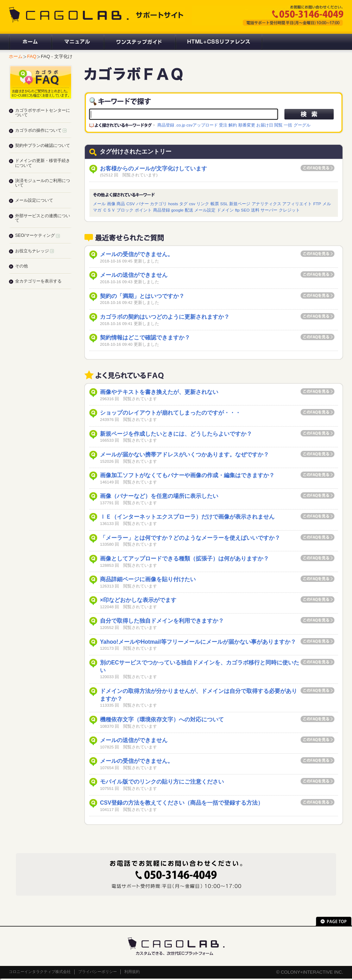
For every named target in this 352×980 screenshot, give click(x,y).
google (177, 210)
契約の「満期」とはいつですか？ (142, 296)
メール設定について (34, 200)
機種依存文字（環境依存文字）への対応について (162, 719)
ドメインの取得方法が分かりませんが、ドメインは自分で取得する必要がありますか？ (199, 695)
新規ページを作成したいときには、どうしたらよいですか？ (176, 434)
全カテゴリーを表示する (38, 281)
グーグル (302, 125)
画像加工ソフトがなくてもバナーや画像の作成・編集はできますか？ (187, 475)
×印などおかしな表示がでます (138, 600)
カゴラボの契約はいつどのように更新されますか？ (165, 317)
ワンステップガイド (139, 42)
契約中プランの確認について (43, 145)
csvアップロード (202, 125)
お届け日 (265, 125)
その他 (21, 266)
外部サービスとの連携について (43, 218)
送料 (255, 210)
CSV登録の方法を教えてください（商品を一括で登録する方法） (182, 803)
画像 (111, 204)
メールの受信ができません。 (137, 254)
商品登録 (166, 125)
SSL (224, 204)
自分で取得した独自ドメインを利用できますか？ (162, 621)
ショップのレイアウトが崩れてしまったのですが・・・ (170, 413)
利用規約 (132, 972)
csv (192, 204)
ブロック (125, 210)
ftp (237, 210)
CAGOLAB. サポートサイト (97, 15)
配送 (189, 210)
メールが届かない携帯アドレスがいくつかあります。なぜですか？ (184, 455)
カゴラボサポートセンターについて (43, 113)
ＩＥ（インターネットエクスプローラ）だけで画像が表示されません (187, 517)
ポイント (143, 210)
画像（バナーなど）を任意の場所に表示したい (159, 496)
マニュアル (77, 42)
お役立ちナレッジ (34, 251)
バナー (143, 204)
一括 (288, 125)
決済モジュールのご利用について (43, 183)
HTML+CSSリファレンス (219, 42)
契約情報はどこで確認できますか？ (145, 338)
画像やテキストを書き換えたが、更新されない (159, 392)
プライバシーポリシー (98, 972)
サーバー (269, 210)
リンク (203, 204)
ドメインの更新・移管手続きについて (43, 163)
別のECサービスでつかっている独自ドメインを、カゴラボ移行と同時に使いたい (200, 666)
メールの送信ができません (134, 275)
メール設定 (205, 210)
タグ (183, 204)
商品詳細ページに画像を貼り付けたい (148, 579)
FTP (317, 204)
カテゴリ (158, 204)
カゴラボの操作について (41, 130)
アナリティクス (266, 204)
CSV (131, 204)
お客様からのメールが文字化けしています (153, 168)
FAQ (32, 56)
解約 (233, 125)
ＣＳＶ (109, 210)
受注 (223, 125)
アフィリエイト (297, 204)
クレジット (289, 210)
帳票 (215, 204)
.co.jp (180, 125)
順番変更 (247, 125)
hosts (173, 204)
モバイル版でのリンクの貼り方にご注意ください (162, 782)
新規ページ (240, 204)
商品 (121, 204)
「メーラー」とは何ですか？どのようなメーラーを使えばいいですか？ (190, 538)
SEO (245, 210)
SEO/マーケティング (37, 235)
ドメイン (225, 210)
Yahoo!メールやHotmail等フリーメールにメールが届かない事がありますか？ (198, 642)
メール (99, 204)
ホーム (30, 42)
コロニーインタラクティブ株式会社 (40, 972)
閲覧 (278, 125)
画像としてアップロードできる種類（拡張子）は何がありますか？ (184, 559)
